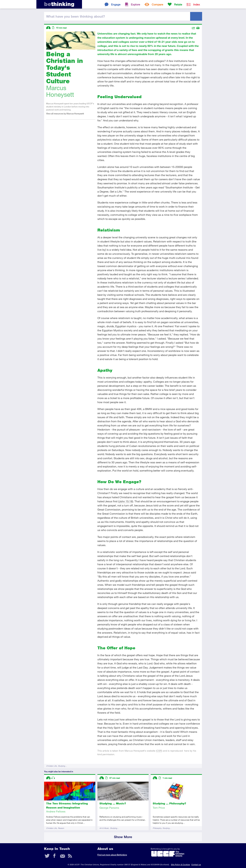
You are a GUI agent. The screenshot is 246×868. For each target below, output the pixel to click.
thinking (59, 4)
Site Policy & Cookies (180, 864)
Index (197, 4)
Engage (116, 4)
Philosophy (157, 828)
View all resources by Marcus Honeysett (65, 114)
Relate (178, 4)
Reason (61, 828)
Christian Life (51, 766)
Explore (135, 4)
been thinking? (76, 16)
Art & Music (104, 828)
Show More (123, 837)
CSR (159, 751)
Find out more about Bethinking (112, 855)
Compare (157, 4)
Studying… (62, 766)
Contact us (196, 864)
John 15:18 (126, 501)
